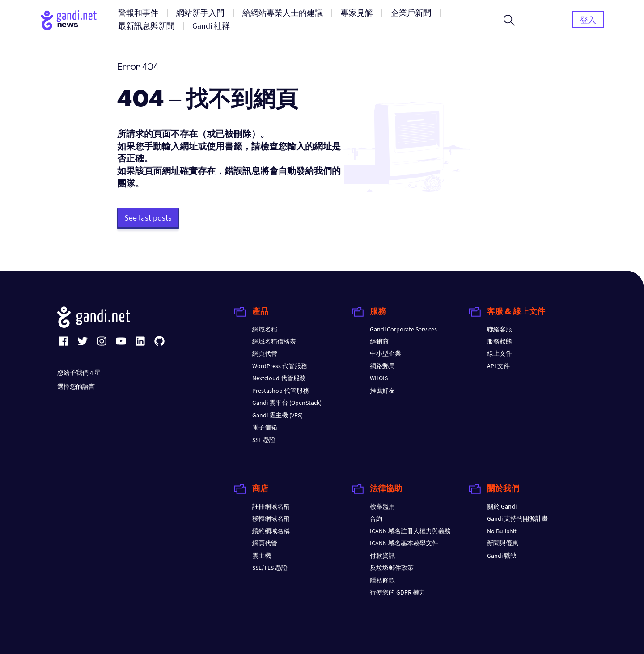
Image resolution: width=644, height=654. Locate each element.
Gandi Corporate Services (403, 329)
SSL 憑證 (264, 440)
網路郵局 (382, 366)
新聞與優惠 (503, 543)
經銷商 (379, 341)
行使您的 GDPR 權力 (398, 592)
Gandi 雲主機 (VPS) (278, 415)
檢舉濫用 (382, 506)
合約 (376, 518)
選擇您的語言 (76, 386)
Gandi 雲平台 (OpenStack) (287, 403)
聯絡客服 (500, 329)
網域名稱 (265, 329)
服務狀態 (500, 341)
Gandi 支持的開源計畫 (517, 518)
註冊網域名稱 (271, 506)
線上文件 (500, 353)
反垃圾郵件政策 (392, 568)
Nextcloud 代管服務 (279, 378)
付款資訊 (382, 556)
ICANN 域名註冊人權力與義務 (410, 531)
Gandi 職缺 (502, 556)
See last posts (148, 218)
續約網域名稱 (271, 531)
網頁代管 (265, 353)
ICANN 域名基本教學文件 (404, 543)
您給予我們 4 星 (79, 373)
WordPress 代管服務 (280, 366)
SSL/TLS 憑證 (270, 568)
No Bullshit (502, 531)
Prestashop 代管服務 (281, 391)
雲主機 (262, 556)
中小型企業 (386, 353)
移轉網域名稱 (271, 518)
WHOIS (379, 378)
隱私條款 (382, 580)
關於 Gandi (502, 506)
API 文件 (498, 366)
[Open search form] (509, 20)
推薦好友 (382, 391)
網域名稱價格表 (274, 341)
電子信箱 (265, 427)
